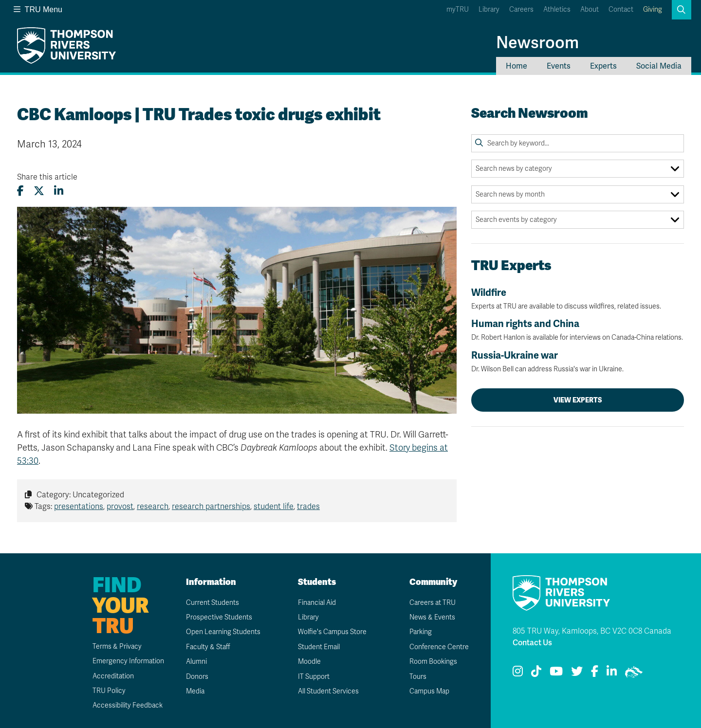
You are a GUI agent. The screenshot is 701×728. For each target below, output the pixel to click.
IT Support (314, 677)
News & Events (432, 617)
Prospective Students (219, 617)
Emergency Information (128, 661)
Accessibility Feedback (128, 705)
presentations (79, 507)
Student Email (319, 647)
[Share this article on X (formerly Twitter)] (39, 191)
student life (274, 507)
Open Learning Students (223, 632)
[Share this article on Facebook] (20, 191)
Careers (521, 9)
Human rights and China (578, 330)
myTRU (458, 9)
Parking (421, 632)
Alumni (196, 662)
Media (195, 691)
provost (120, 507)
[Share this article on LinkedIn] (59, 191)
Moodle (309, 662)
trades (308, 507)
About (590, 9)
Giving (653, 9)
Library (489, 9)
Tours (418, 677)
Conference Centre (439, 647)
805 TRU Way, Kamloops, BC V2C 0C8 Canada (592, 631)
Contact (621, 9)
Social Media (659, 66)
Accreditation (113, 676)
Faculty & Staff (208, 647)
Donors (197, 677)
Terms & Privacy (117, 646)
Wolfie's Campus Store (332, 632)
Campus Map (429, 691)
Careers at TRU (433, 603)
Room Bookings (433, 662)
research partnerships (211, 507)
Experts (603, 66)
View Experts (578, 400)
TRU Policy (109, 691)
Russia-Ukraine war (578, 362)
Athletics (557, 9)
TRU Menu (38, 9)
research (153, 507)
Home (517, 66)
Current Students (212, 603)
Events (559, 66)
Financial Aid (317, 603)
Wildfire (578, 299)
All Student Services (328, 691)
